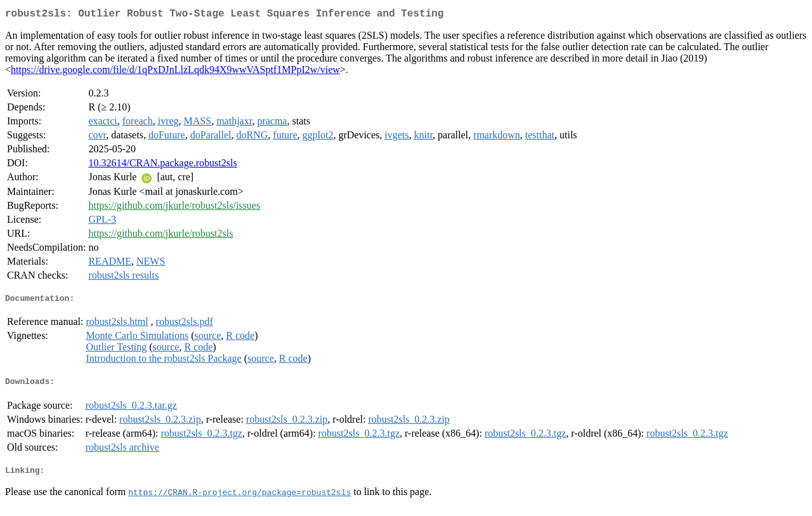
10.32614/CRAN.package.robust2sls (162, 165)
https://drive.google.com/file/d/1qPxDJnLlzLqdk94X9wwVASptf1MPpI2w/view (175, 72)
